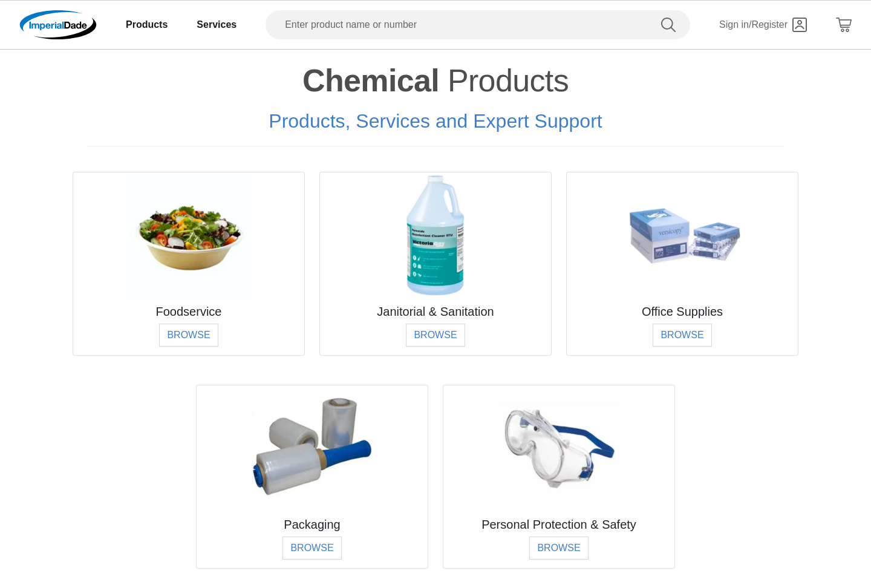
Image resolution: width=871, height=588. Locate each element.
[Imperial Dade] (58, 25)
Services (217, 24)
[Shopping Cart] (844, 25)
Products (147, 24)
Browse (188, 335)
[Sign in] (763, 25)
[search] (671, 25)
